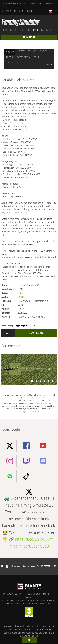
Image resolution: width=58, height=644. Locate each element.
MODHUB (10, 52)
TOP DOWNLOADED (37, 51)
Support (41, 3)
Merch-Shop (6, 3)
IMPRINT (48, 594)
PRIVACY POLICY (12, 594)
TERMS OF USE (32, 594)
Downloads (17, 3)
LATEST (21, 51)
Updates (33, 3)
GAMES (13, 30)
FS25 (36, 57)
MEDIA (22, 30)
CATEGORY (22, 57)
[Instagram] (19, 11)
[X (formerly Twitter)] (7, 11)
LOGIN (46, 65)
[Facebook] (11, 11)
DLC (29, 30)
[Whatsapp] (3, 11)
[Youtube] (15, 11)
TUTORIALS (46, 30)
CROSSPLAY (12, 63)
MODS (36, 30)
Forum (25, 3)
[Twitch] (23, 11)
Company (49, 3)
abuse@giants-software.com (29, 411)
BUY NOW (29, 37)
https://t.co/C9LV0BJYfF (35, 539)
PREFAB (10, 57)
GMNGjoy (22, 297)
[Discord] (28, 11)
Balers (21, 293)
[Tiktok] (32, 11)
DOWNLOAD (36, 333)
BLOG (5, 30)
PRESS (29, 597)
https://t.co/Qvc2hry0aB (29, 546)
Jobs (4, 7)
